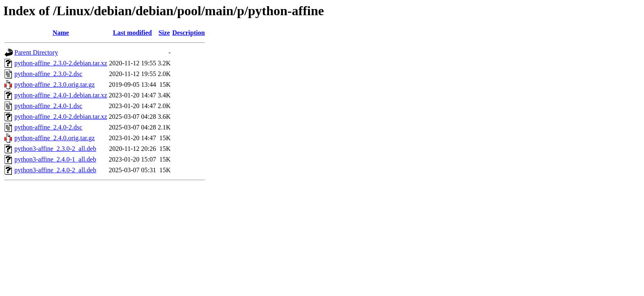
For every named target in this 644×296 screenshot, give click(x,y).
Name (61, 33)
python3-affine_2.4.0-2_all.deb (55, 170)
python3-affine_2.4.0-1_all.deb (55, 159)
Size (164, 33)
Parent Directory (36, 52)
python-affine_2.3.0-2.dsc (48, 74)
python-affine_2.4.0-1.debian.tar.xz (61, 95)
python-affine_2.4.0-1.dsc (48, 106)
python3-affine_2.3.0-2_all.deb (55, 149)
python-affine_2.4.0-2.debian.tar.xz (61, 117)
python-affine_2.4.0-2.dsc (48, 127)
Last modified (132, 33)
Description (189, 33)
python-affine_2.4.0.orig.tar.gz (55, 138)
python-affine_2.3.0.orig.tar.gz (55, 84)
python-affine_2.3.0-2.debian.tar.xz (61, 63)
